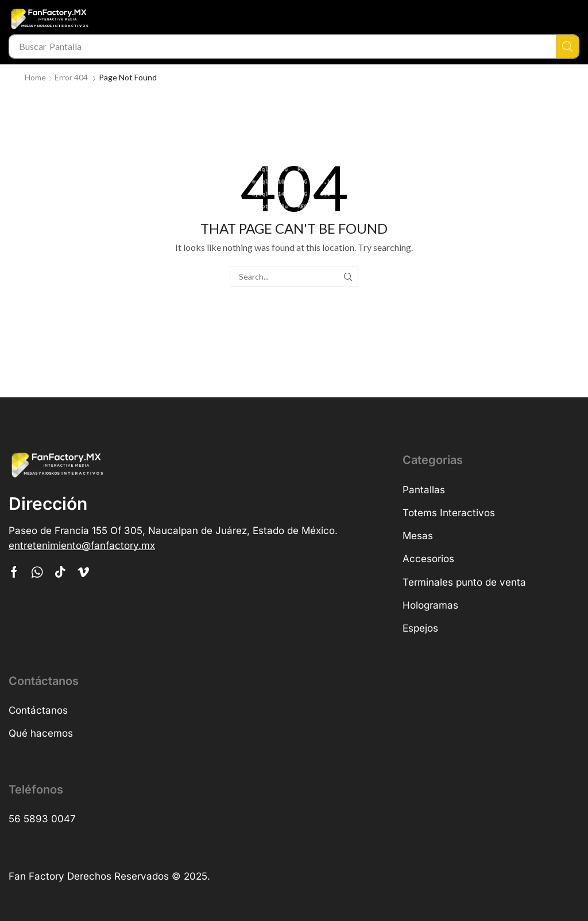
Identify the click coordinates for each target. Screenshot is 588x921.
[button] (82, 546)
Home (35, 77)
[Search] (567, 47)
